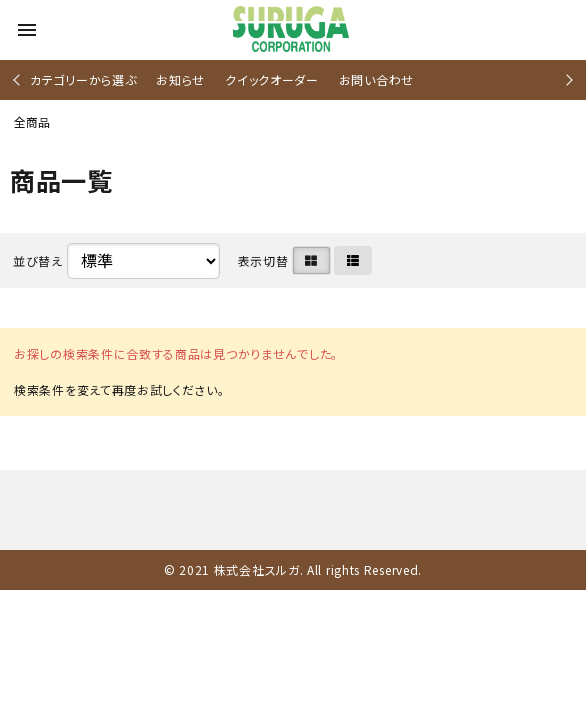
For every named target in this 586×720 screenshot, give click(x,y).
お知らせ (180, 79)
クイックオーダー (272, 79)
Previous (18, 79)
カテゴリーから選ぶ (83, 79)
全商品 (32, 121)
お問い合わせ (376, 79)
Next (566, 79)
